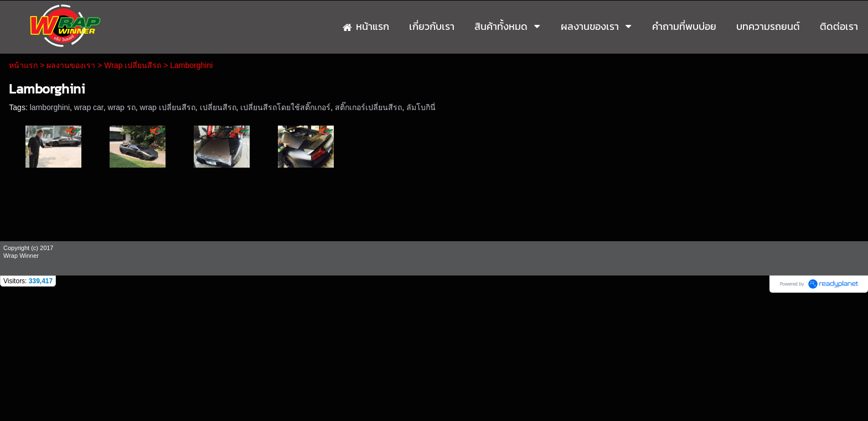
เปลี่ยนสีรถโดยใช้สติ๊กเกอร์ (285, 107)
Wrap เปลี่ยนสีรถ (133, 65)
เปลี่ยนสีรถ (218, 107)
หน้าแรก (23, 65)
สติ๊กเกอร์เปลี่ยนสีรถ (368, 107)
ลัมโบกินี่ (421, 107)
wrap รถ (122, 107)
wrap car (89, 107)
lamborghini (50, 107)
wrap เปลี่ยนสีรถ (168, 107)
